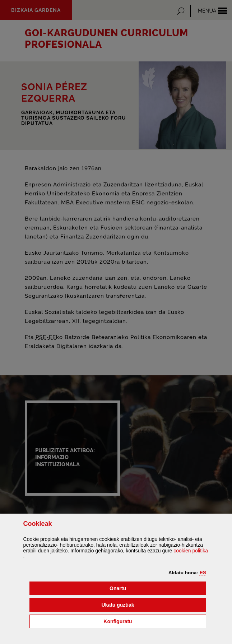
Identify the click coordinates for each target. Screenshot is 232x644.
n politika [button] (191, 551)
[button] (203, 573)
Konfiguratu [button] (154, 621)
